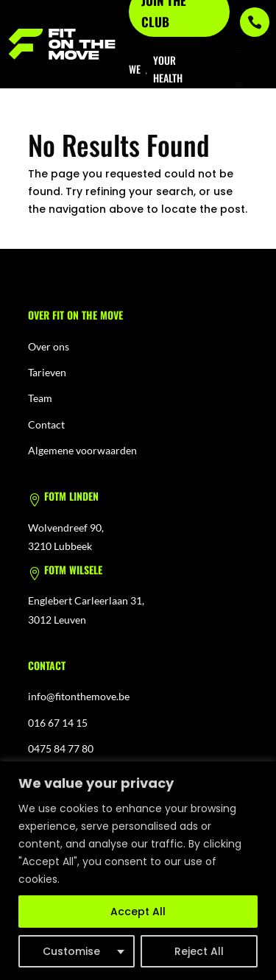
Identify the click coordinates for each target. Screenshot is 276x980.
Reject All (199, 951)
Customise (71, 951)
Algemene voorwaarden (82, 450)
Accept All (138, 912)
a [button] (239, 53)
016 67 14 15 (58, 723)
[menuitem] (239, 85)
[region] (138, 871)
